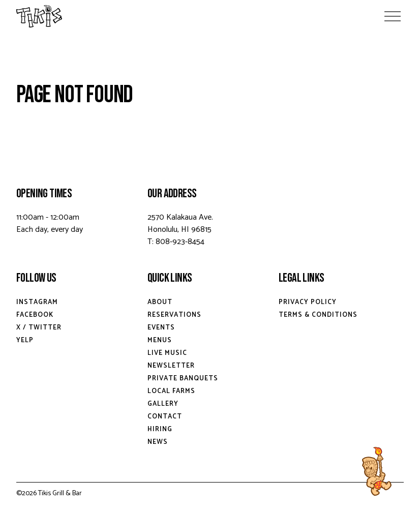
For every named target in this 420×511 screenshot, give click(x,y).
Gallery (163, 404)
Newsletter (171, 366)
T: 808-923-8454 (176, 242)
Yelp (25, 340)
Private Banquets (183, 379)
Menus (160, 340)
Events (161, 328)
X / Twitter (39, 328)
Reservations (174, 315)
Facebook (35, 315)
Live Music (167, 353)
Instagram (37, 302)
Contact (165, 417)
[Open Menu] (393, 16)
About (160, 302)
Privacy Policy (308, 302)
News (158, 442)
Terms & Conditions (318, 315)
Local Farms (171, 391)
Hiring (160, 429)
